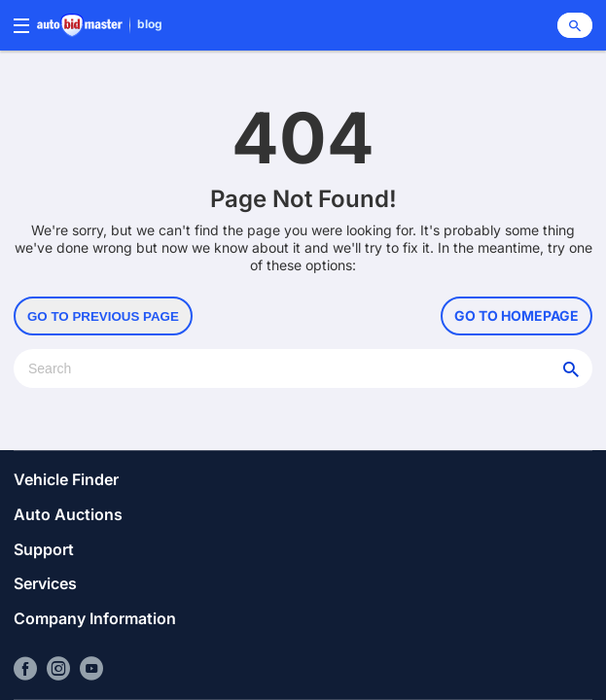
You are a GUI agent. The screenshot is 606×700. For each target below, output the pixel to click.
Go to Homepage (517, 315)
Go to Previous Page (103, 316)
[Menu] (21, 26)
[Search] (575, 25)
